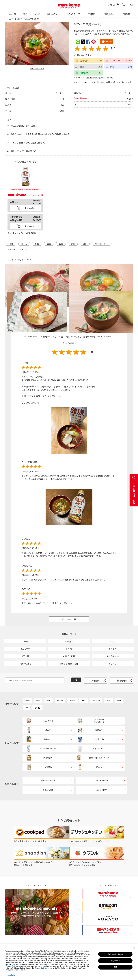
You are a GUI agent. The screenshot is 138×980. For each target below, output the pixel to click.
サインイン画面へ (69, 314)
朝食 (49, 243)
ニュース (12, 12)
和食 (37, 243)
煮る (102, 82)
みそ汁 (87, 82)
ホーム (8, 19)
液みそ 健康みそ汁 (83, 99)
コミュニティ (52, 12)
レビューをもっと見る (69, 590)
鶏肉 (49, 686)
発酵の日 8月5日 (102, 243)
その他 (129, 82)
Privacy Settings (115, 954)
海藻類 (72, 686)
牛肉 (28, 686)
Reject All (115, 961)
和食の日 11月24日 (16, 249)
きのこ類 (121, 82)
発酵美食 (92, 12)
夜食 (85, 243)
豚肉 (38, 686)
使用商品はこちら (37, 68)
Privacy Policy (11, 975)
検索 (132, 5)
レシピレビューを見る (82, 55)
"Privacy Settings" (12, 966)
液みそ (24, 243)
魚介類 (60, 686)
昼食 (61, 243)
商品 (25, 12)
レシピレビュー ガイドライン (124, 293)
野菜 (113, 82)
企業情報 (126, 12)
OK (115, 967)
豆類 (108, 686)
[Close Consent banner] (134, 948)
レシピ (37, 12)
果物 (119, 686)
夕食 (73, 243)
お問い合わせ (108, 12)
